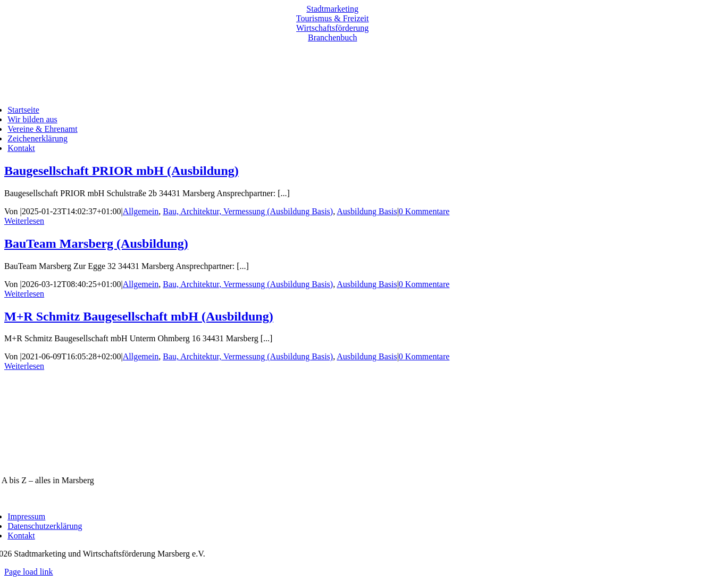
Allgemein (141, 211)
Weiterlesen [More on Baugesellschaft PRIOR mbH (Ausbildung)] (24, 221)
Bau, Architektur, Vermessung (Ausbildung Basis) (248, 211)
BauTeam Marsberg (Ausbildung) (96, 243)
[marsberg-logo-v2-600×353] (332, 462)
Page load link (29, 572)
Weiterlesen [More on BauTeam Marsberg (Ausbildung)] (24, 294)
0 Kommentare (424, 211)
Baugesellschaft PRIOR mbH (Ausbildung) (122, 171)
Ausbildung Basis (367, 211)
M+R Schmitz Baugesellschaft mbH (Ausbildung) (139, 316)
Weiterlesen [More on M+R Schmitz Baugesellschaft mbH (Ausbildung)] (24, 366)
